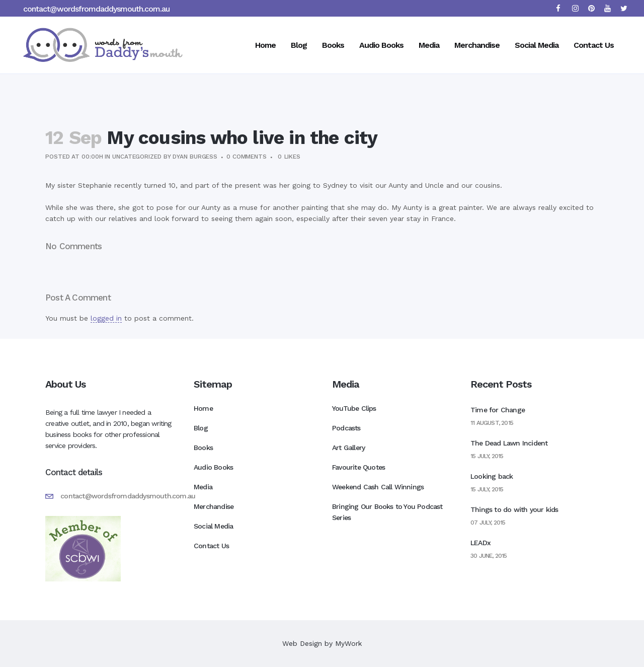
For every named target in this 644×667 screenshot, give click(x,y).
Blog (201, 428)
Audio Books (213, 467)
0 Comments (247, 157)
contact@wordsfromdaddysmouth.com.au (96, 9)
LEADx (480, 543)
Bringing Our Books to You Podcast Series (387, 512)
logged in (106, 318)
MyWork (348, 643)
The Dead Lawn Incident (509, 443)
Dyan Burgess (195, 157)
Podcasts (346, 428)
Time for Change (498, 410)
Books (203, 448)
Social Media (213, 526)
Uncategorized (137, 157)
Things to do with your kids (514, 509)
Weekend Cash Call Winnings (378, 487)
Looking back (492, 476)
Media (203, 487)
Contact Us (211, 546)
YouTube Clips (354, 408)
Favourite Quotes (358, 467)
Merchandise (214, 506)
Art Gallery (348, 448)
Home (203, 408)
